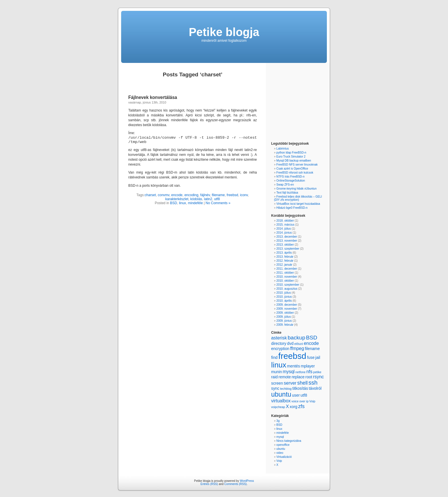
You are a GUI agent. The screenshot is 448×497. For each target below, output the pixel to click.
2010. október (285, 281)
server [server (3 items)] (290, 383)
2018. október (285, 221)
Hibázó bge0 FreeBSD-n (292, 208)
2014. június (284, 233)
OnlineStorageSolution (291, 181)
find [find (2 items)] (274, 357)
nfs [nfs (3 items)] (309, 372)
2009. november (287, 309)
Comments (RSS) (235, 484)
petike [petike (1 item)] (317, 372)
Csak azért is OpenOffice (292, 169)
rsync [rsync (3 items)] (318, 377)
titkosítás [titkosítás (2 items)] (300, 388)
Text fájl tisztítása (287, 193)
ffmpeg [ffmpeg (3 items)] (297, 348)
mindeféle (195, 203)
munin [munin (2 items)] (277, 372)
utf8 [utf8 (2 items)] (304, 395)
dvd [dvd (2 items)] (290, 343)
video (280, 453)
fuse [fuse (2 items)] (311, 357)
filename (218, 195)
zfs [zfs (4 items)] (301, 406)
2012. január (284, 265)
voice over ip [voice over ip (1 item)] (300, 401)
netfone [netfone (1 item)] (301, 372)
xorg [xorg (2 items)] (294, 407)
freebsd (232, 195)
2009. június (284, 321)
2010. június (284, 297)
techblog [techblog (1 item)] (286, 389)
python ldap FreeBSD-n (291, 153)
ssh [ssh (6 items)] (313, 383)
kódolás (196, 199)
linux (182, 203)
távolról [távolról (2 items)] (315, 388)
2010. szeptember (288, 285)
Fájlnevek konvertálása (153, 97)
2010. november (287, 277)
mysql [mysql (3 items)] (289, 372)
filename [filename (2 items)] (312, 349)
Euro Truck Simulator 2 (291, 157)
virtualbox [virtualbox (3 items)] (281, 401)
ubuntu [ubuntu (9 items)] (281, 394)
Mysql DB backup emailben (294, 161)
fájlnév (205, 195)
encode (177, 195)
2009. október (285, 313)
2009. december (287, 305)
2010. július (284, 293)
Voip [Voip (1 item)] (312, 401)
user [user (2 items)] (296, 395)
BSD (174, 203)
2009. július (284, 317)
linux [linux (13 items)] (279, 365)
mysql (280, 437)
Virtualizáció (284, 457)
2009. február (285, 325)
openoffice (283, 445)
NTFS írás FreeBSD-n (290, 177)
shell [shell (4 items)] (302, 383)
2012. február (285, 261)
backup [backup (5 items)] (297, 338)
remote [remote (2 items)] (285, 377)
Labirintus (282, 149)
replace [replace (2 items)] (298, 377)
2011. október (285, 273)
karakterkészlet (177, 199)
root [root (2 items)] (309, 377)
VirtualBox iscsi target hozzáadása (298, 204)
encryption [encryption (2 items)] (280, 349)
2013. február (285, 257)
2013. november (287, 241)
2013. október (285, 245)
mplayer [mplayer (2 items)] (308, 366)
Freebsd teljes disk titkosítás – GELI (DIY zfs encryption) (298, 198)
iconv (244, 195)
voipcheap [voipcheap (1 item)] (278, 407)
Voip (279, 461)
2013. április (284, 253)
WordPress (247, 481)
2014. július (284, 229)
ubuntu (281, 449)
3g (278, 421)
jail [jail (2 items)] (318, 357)
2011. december (287, 269)
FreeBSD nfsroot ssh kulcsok (295, 173)
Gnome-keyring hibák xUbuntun (296, 189)
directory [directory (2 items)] (279, 343)
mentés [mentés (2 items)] (293, 366)
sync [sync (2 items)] (275, 388)
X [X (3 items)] (287, 406)
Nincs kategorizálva (289, 441)
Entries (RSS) (209, 484)
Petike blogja (224, 32)
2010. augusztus (287, 289)
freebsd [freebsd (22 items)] (292, 356)
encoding (191, 195)
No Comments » (218, 203)
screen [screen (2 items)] (277, 383)
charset (150, 195)
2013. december (287, 237)
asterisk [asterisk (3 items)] (279, 338)
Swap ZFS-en (285, 185)
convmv (163, 195)
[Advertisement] (288, 103)
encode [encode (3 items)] (311, 343)
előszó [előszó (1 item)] (299, 344)
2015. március (285, 225)
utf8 (217, 199)
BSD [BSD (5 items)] (312, 338)
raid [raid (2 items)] (274, 377)
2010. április (284, 301)
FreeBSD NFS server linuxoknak (297, 165)
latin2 (208, 199)
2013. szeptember (288, 249)
